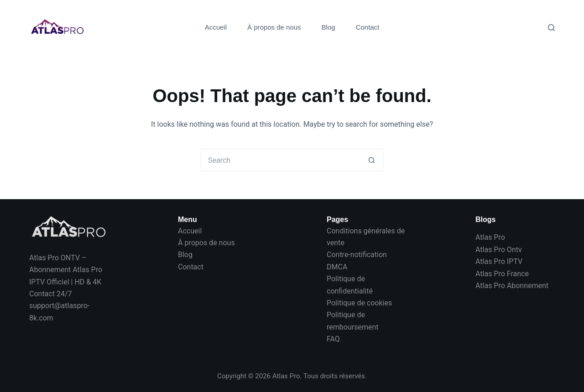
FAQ (333, 339)
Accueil (216, 27)
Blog (328, 27)
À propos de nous (274, 27)
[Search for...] (281, 160)
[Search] (551, 28)
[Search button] (372, 160)
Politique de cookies (359, 303)
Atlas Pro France (502, 274)
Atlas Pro (490, 237)
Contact (368, 27)
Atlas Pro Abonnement (512, 286)
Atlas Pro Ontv (499, 250)
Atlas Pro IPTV (499, 261)
